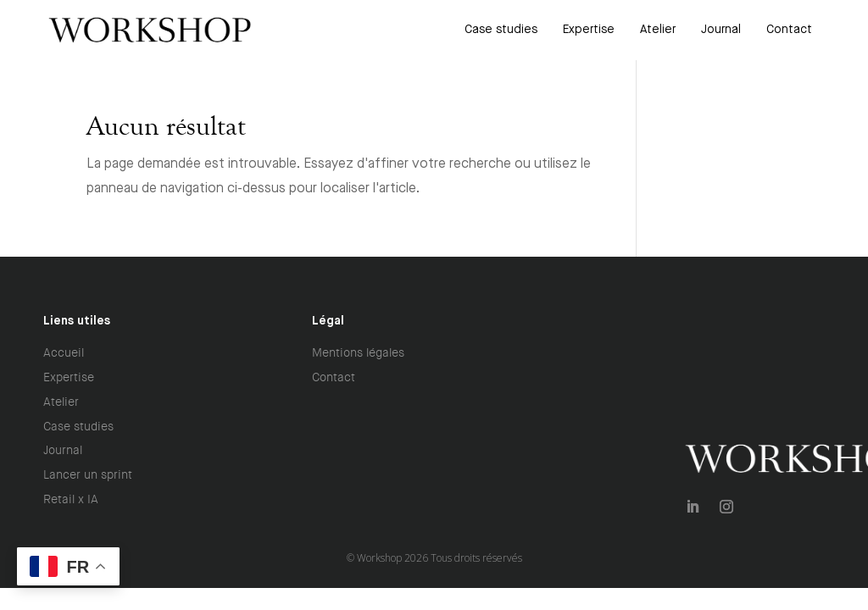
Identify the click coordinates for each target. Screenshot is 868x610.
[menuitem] (501, 30)
